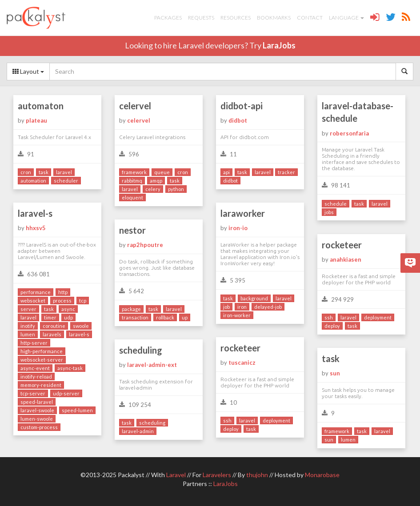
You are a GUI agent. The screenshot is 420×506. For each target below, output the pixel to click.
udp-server (66, 393)
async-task (70, 368)
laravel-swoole (37, 410)
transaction (135, 317)
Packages (168, 18)
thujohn (257, 475)
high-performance (42, 351)
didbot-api (242, 106)
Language (346, 18)
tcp (83, 301)
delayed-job (268, 307)
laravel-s (35, 213)
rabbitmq (132, 181)
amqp (156, 181)
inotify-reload (36, 377)
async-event (35, 368)
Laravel (176, 475)
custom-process (39, 427)
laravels (52, 334)
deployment (378, 317)
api (226, 172)
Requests (201, 18)
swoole (81, 326)
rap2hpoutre (145, 245)
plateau (36, 120)
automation (33, 181)
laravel (64, 172)
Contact (310, 18)
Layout (28, 71)
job (226, 307)
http (63, 292)
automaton (41, 106)
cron (26, 172)
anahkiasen (346, 259)
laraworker (243, 213)
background (254, 298)
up (185, 317)
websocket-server (42, 360)
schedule (336, 204)
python (176, 189)
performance (36, 292)
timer (50, 317)
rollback (165, 317)
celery (153, 189)
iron (242, 307)
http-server (34, 343)
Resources (236, 18)
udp (68, 317)
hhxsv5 (36, 228)
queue (162, 172)
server (28, 309)
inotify (28, 326)
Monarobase (322, 475)
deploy (332, 326)
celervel (135, 106)
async (68, 309)
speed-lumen (77, 410)
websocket (33, 301)
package (131, 309)
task (44, 172)
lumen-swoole (37, 419)
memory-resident (41, 385)
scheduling (141, 350)
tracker (286, 172)
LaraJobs (279, 45)
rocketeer (342, 245)
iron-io (238, 228)
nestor (132, 230)
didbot (238, 120)
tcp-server (33, 393)
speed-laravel (37, 402)
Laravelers (217, 475)
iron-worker (237, 315)
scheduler (66, 181)
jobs (329, 212)
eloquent (132, 197)
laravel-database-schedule (358, 112)
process (62, 301)
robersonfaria (349, 133)
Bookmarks (274, 18)
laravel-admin (138, 431)
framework (134, 172)
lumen (28, 334)
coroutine (54, 326)
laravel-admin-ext (152, 365)
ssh (329, 317)
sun (335, 373)
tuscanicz (242, 363)
